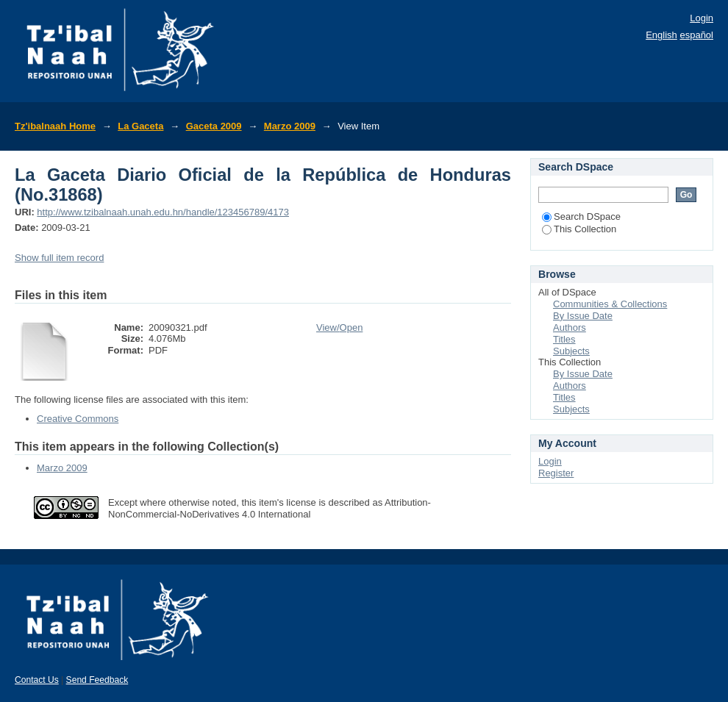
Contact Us (37, 680)
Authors (570, 327)
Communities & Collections (610, 304)
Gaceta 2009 (214, 126)
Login (702, 18)
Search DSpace (581, 216)
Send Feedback (97, 680)
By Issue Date (583, 316)
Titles (564, 339)
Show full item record (59, 258)
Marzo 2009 (290, 126)
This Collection (579, 229)
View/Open (339, 327)
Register (556, 473)
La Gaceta (140, 126)
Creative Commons (78, 419)
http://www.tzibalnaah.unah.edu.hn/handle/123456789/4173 (163, 212)
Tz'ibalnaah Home (55, 126)
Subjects (571, 351)
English (661, 35)
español (696, 35)
